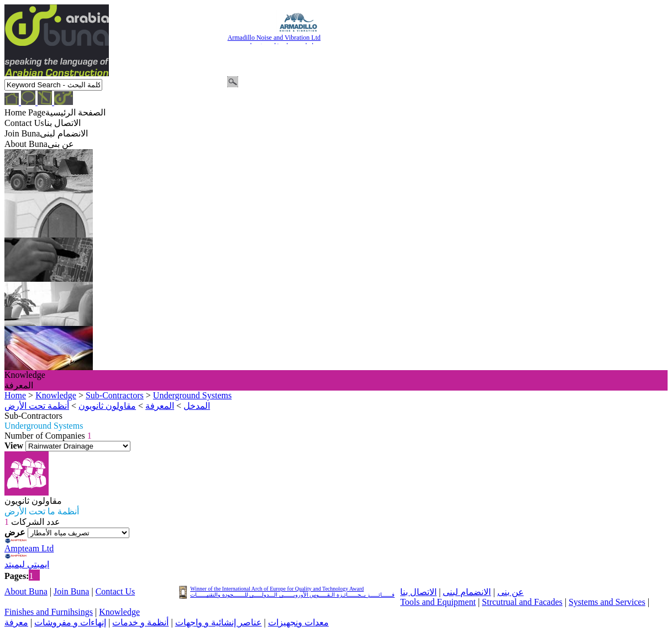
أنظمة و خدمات (140, 622)
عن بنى (511, 592)
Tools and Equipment (438, 602)
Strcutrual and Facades (522, 602)
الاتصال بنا (418, 592)
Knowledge (119, 612)
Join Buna (71, 591)
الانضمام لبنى (467, 592)
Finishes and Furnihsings (49, 612)
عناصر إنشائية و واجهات (219, 622)
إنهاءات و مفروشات (70, 622)
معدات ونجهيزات (298, 622)
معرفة (16, 622)
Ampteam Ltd (29, 548)
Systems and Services (607, 602)
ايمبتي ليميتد (27, 564)
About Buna (26, 591)
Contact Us (116, 591)
